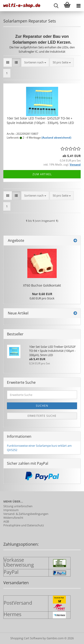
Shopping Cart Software (26, 638)
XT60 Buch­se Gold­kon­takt (42, 285)
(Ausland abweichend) (56, 138)
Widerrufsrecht (13, 518)
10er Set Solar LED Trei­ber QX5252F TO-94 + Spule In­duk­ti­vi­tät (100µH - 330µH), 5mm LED (40, 120)
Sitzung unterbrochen (18, 506)
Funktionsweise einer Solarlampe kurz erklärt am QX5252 (39, 448)
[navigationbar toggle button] (78, 6)
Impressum (11, 510)
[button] (8, 62)
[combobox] (35, 62)
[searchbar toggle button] (56, 6)
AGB (6, 522)
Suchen (42, 406)
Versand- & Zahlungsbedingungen (26, 514)
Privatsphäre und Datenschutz (24, 525)
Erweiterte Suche (42, 416)
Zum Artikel (42, 174)
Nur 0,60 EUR (42, 294)
